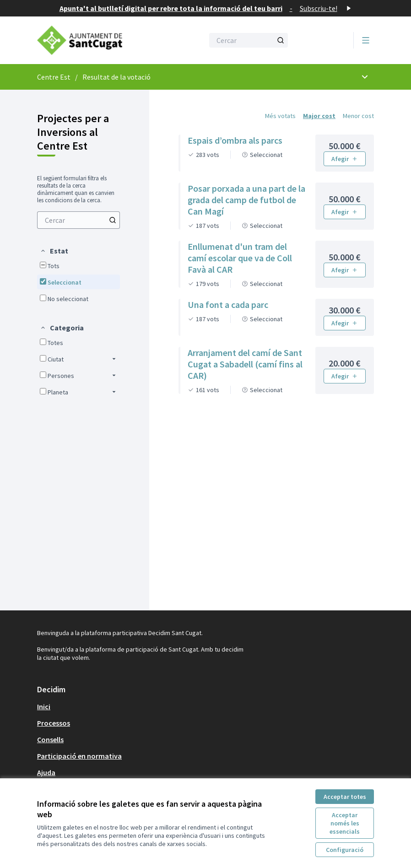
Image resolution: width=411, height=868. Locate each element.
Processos (54, 723)
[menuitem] (78, 220)
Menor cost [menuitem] (358, 116)
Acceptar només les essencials (345, 823)
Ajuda (46, 772)
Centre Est (54, 77)
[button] (54, 251)
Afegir (345, 159)
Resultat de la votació (116, 77)
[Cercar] (249, 40)
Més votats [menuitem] (280, 116)
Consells (50, 739)
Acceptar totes (345, 797)
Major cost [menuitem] (319, 116)
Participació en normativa (79, 756)
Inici (44, 706)
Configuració (345, 850)
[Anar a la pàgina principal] (98, 40)
